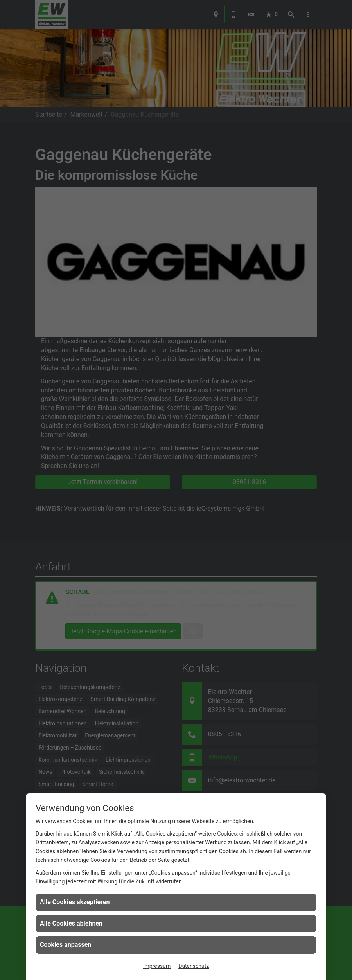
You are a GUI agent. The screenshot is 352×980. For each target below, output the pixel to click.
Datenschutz (194, 966)
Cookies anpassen (66, 945)
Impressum (157, 966)
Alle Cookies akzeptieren (75, 902)
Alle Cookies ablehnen (71, 923)
